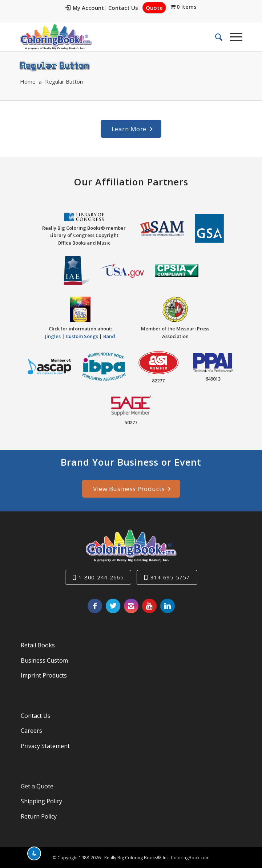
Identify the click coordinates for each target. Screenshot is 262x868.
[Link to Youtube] (149, 606)
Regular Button (54, 65)
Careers (31, 731)
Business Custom (44, 660)
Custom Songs (82, 336)
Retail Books (38, 645)
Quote (154, 8)
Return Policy (39, 816)
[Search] (215, 37)
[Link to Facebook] (95, 606)
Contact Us (123, 8)
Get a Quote (37, 786)
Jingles (53, 336)
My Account (85, 8)
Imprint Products (44, 675)
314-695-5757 (170, 577)
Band (109, 336)
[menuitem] (85, 8)
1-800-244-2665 (101, 577)
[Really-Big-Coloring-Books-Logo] (109, 37)
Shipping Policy (41, 801)
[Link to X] (113, 606)
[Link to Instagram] (131, 606)
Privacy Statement (45, 746)
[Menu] (232, 37)
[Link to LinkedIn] (168, 606)
